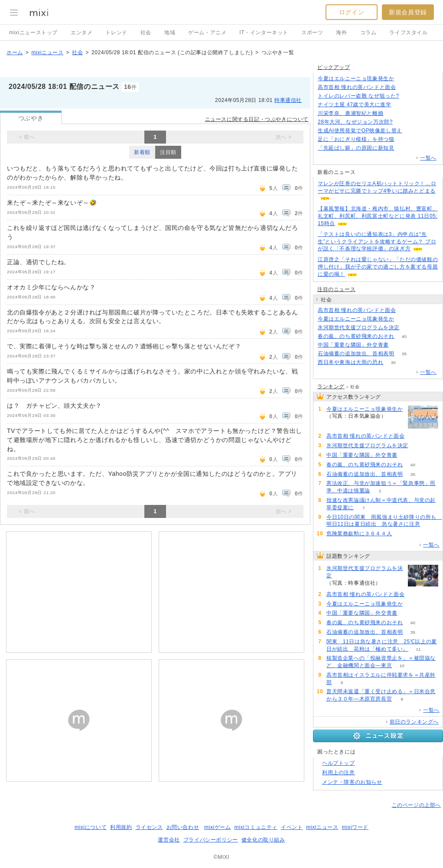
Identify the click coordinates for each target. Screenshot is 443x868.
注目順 (168, 152)
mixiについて (91, 827)
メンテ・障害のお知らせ (352, 782)
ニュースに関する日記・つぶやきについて (257, 119)
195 (406, 87)
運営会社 (169, 840)
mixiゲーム (218, 827)
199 (410, 328)
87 (401, 105)
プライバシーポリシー (211, 840)
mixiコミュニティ (256, 827)
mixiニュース (47, 52)
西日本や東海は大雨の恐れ (350, 362)
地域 (170, 33)
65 (404, 139)
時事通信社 (288, 100)
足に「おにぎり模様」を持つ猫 (356, 139)
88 (399, 345)
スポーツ (312, 33)
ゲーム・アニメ (207, 33)
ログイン (352, 12)
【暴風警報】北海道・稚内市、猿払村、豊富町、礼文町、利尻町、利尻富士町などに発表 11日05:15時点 (378, 216)
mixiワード (355, 827)
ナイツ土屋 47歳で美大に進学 (355, 105)
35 (404, 354)
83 (409, 96)
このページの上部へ (416, 805)
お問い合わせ (183, 827)
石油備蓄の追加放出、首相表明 (356, 354)
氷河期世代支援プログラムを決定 (359, 328)
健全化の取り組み (263, 840)
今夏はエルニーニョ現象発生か (356, 79)
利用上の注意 (339, 773)
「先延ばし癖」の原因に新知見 (356, 148)
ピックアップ (334, 67)
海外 (341, 33)
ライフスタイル (408, 33)
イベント (292, 827)
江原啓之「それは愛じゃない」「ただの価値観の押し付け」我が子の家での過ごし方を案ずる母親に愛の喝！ (378, 267)
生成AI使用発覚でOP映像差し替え (360, 131)
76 (393, 113)
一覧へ (428, 158)
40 (404, 336)
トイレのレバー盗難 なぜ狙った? (358, 96)
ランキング (331, 387)
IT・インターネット (264, 33)
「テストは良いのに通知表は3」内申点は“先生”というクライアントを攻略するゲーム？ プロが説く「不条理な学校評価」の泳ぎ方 (377, 242)
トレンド (116, 33)
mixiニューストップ (33, 33)
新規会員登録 (408, 12)
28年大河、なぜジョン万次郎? (355, 122)
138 (404, 148)
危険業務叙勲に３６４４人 (359, 534)
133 (404, 79)
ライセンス (149, 827)
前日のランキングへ (414, 722)
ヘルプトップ (339, 763)
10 (402, 666)
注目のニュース (336, 289)
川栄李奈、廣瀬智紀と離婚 (350, 113)
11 (418, 649)
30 (393, 362)
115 (412, 131)
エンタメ (81, 33)
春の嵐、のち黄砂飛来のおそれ (356, 336)
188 (403, 122)
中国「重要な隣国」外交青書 (353, 345)
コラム (368, 33)
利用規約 (121, 827)
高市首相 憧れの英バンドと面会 (357, 87)
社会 (146, 33)
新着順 (142, 152)
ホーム (15, 52)
